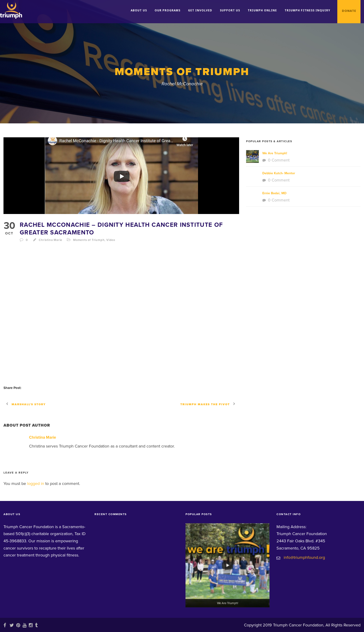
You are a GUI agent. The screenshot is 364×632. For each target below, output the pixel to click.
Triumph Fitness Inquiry (307, 10)
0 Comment (279, 160)
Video (111, 240)
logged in (36, 484)
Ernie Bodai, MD (274, 193)
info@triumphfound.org (304, 557)
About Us (139, 10)
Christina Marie (50, 240)
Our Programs (167, 10)
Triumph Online (262, 10)
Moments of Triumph (89, 240)
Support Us (230, 10)
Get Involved (200, 10)
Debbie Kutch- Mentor (279, 173)
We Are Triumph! (275, 153)
